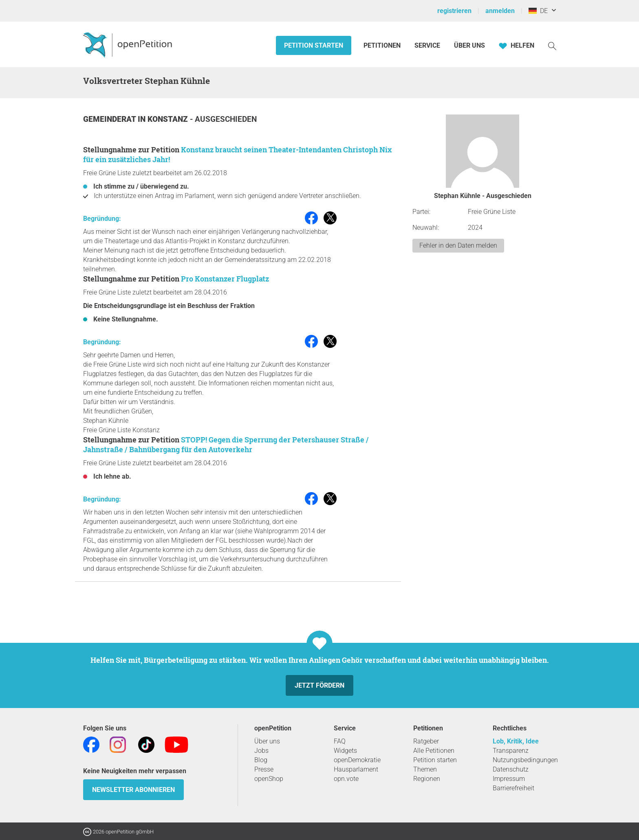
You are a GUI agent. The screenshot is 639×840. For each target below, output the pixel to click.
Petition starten (314, 45)
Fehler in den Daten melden (458, 245)
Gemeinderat (110, 119)
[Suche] (552, 45)
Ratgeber (426, 741)
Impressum (509, 779)
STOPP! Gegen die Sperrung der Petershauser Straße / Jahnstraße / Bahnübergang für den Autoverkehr (226, 444)
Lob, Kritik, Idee (516, 741)
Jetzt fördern (319, 685)
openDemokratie (357, 760)
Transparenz (511, 751)
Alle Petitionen (434, 751)
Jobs (261, 751)
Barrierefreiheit (513, 788)
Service (427, 45)
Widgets (345, 751)
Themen (425, 769)
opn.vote (346, 779)
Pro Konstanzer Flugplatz (225, 279)
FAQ (340, 741)
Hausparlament (356, 769)
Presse (264, 769)
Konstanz (169, 119)
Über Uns (469, 45)
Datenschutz (511, 769)
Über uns (267, 741)
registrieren (454, 11)
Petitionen (383, 45)
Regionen (427, 779)
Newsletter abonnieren (133, 790)
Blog (261, 760)
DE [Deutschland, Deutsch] (538, 11)
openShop (269, 779)
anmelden (500, 11)
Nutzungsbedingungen (525, 760)
